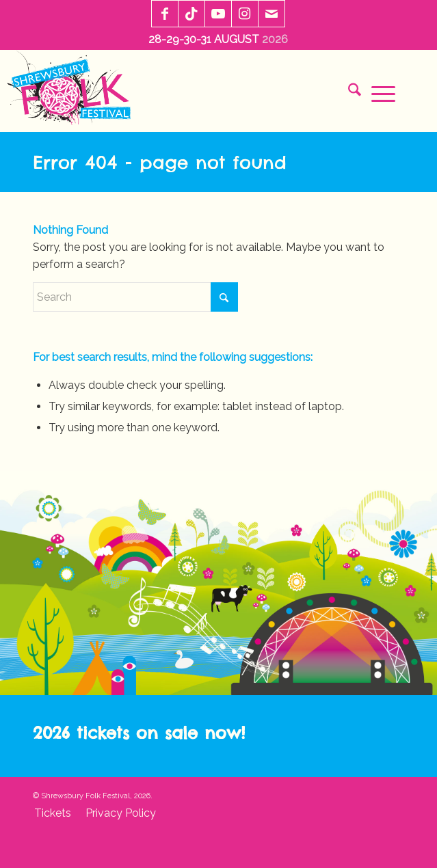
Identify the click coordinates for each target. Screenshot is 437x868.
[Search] (135, 297)
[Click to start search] (224, 297)
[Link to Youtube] (218, 14)
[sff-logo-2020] (73, 91)
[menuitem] (349, 92)
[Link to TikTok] (191, 14)
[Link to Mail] (272, 14)
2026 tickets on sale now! (139, 733)
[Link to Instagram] (245, 14)
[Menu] (378, 92)
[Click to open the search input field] (349, 92)
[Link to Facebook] (165, 14)
